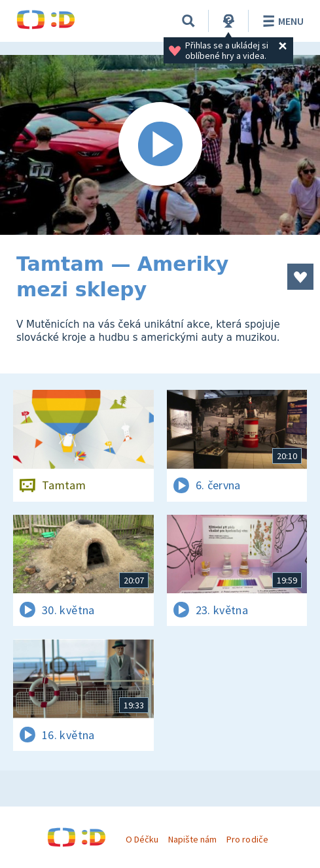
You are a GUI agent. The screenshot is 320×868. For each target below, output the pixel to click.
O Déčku (142, 839)
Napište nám (192, 839)
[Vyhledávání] (188, 21)
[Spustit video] (160, 145)
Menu (281, 21)
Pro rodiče (247, 839)
